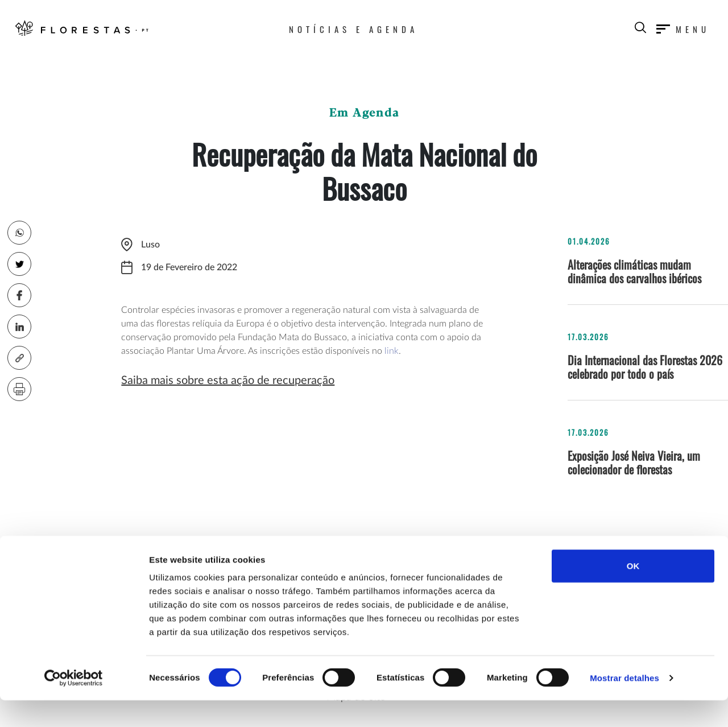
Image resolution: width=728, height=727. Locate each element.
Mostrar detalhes (624, 705)
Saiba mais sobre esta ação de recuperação (228, 381)
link (392, 351)
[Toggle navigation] (683, 27)
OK (633, 592)
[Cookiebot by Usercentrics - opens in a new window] (74, 705)
